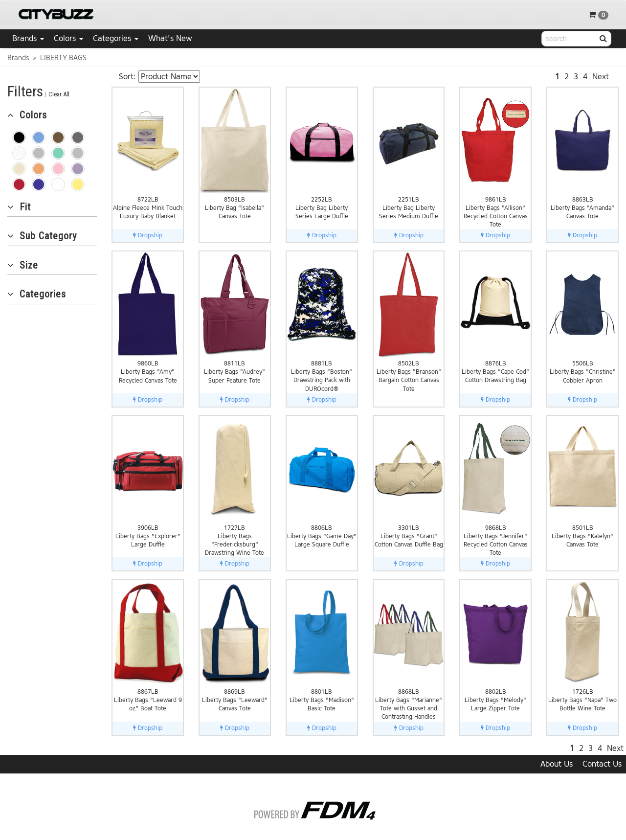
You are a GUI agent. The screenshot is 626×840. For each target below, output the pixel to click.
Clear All (59, 94)
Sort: (127, 77)
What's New (170, 38)
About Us (557, 764)
